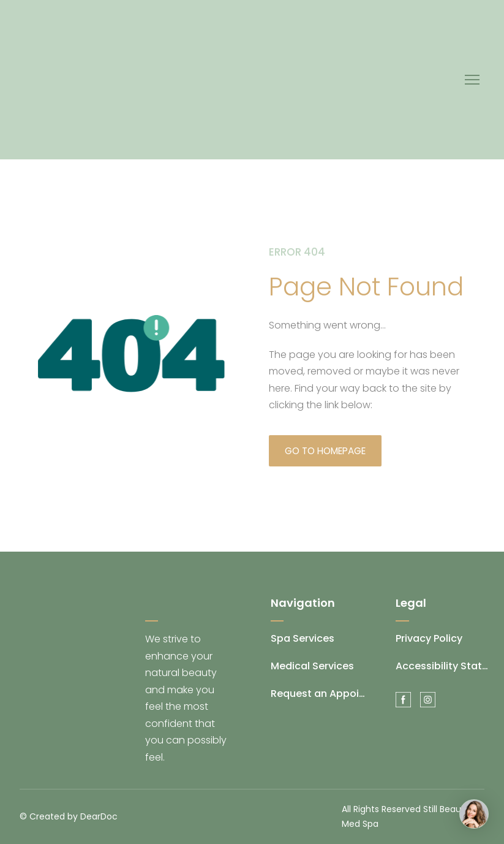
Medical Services (312, 666)
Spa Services (303, 638)
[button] (325, 451)
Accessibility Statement (443, 666)
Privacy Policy (429, 638)
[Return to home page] (123, 80)
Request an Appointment (318, 694)
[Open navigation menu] (472, 80)
